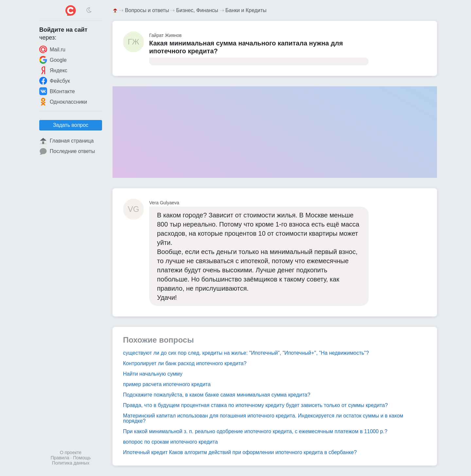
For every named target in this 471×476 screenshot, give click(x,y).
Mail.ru (52, 49)
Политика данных (71, 463)
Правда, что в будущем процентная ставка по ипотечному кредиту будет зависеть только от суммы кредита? (255, 405)
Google (53, 60)
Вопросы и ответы (147, 10)
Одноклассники (63, 102)
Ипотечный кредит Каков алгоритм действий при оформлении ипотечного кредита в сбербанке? (240, 452)
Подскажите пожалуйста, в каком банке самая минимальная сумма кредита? (217, 395)
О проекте (71, 452)
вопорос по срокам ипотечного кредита (170, 442)
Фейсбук (55, 81)
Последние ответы (67, 151)
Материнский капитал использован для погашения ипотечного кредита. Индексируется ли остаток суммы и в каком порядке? (263, 418)
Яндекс (53, 70)
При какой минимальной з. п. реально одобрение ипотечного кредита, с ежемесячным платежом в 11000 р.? (255, 431)
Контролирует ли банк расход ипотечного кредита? (185, 363)
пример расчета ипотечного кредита (167, 384)
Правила (60, 458)
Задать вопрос (71, 125)
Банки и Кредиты (246, 10)
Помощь (82, 458)
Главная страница (66, 141)
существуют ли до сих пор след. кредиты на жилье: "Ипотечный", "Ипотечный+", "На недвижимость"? (246, 353)
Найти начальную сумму (153, 374)
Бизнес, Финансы (197, 10)
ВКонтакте (57, 91)
